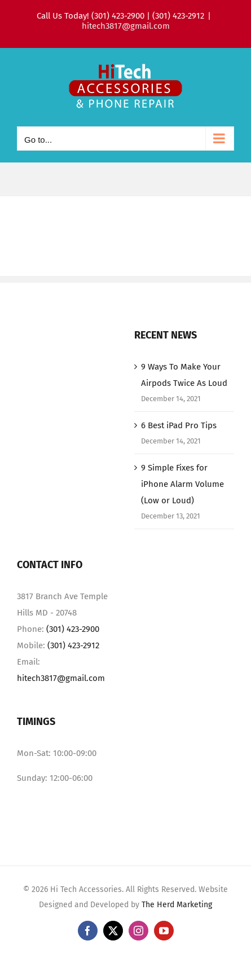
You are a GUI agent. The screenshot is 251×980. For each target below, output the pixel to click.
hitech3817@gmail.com (126, 26)
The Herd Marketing (177, 905)
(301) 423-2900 (73, 629)
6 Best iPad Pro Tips (179, 425)
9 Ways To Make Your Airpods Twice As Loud (184, 375)
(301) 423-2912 (73, 645)
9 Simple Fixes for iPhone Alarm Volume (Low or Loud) (182, 484)
